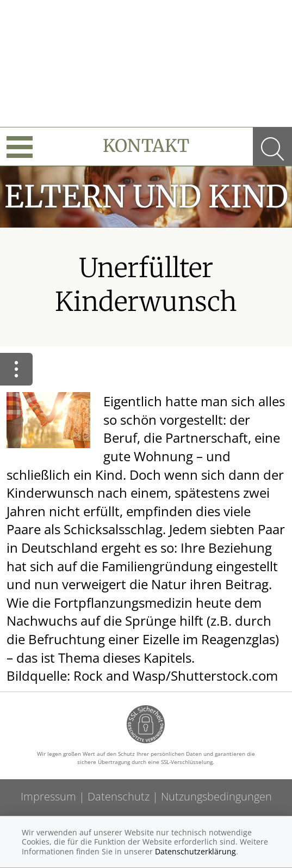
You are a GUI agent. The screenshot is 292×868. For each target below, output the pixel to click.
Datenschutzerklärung (195, 851)
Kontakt (146, 146)
